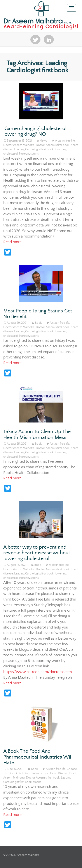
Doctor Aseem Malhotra (19, 145)
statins (35, 154)
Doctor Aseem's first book (53, 145)
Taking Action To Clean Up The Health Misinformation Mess (37, 435)
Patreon (24, 154)
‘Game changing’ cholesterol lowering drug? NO (35, 131)
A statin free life (65, 141)
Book (38, 323)
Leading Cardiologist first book (34, 149)
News (43, 141)
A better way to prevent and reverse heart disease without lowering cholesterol (37, 553)
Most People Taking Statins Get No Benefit (38, 314)
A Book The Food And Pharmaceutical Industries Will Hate (38, 757)
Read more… (14, 242)
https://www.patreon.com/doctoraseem (38, 672)
